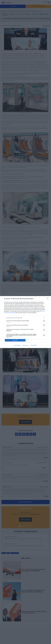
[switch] (44, 321)
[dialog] (25, 322)
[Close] (48, 299)
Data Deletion (17, 345)
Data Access (25, 345)
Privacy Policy (34, 345)
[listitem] (25, 318)
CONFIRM (15, 340)
